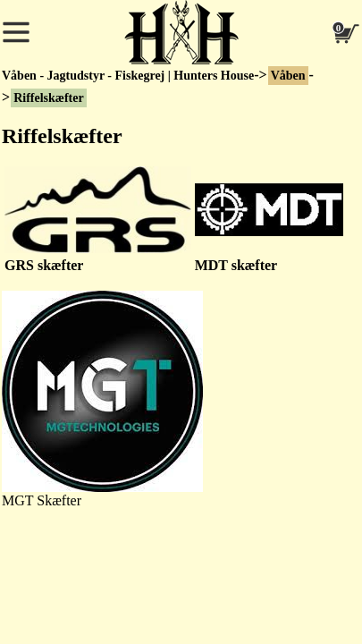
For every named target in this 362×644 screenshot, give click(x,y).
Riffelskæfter (49, 98)
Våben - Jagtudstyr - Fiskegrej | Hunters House (128, 76)
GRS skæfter (44, 265)
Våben (288, 76)
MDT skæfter (236, 265)
